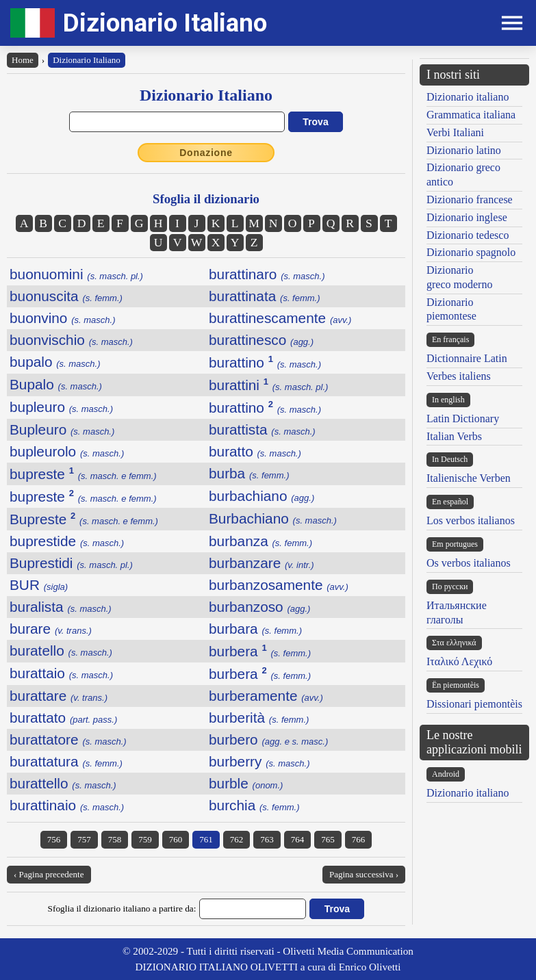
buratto (255, 451)
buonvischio (71, 340)
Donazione (206, 153)
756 (54, 839)
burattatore (68, 739)
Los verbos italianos (471, 520)
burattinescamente (280, 318)
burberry (259, 761)
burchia (254, 805)
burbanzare (261, 563)
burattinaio (67, 805)
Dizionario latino (464, 150)
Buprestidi (71, 563)
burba (249, 473)
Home (23, 60)
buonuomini (76, 274)
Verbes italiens (459, 376)
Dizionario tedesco (468, 235)
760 (176, 839)
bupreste (83, 474)
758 (115, 839)
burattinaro (267, 274)
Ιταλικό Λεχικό (459, 661)
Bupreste (84, 519)
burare (51, 629)
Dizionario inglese (467, 217)
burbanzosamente (279, 585)
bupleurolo (67, 451)
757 (84, 839)
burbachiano (261, 496)
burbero (268, 739)
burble (246, 783)
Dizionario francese (470, 199)
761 (206, 839)
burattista (262, 429)
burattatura (66, 761)
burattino (265, 362)
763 (267, 839)
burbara (255, 629)
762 (237, 839)
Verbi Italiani (455, 132)
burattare (59, 696)
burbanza (260, 541)
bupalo (55, 362)
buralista (61, 607)
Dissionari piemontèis (474, 704)
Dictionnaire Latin (467, 358)
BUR (39, 585)
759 (145, 839)
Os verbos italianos (469, 563)
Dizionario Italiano (165, 23)
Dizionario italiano (468, 97)
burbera (260, 651)
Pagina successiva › (364, 874)
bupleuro (61, 407)
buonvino (63, 318)
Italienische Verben (469, 478)
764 (298, 839)
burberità (259, 718)
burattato (63, 718)
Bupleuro (62, 429)
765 (328, 839)
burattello (63, 783)
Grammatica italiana (471, 115)
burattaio (61, 673)
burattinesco (261, 340)
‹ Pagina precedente (49, 874)
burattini (268, 385)
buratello (61, 650)
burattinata (265, 296)
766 (359, 839)
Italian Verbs (454, 436)
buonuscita (66, 296)
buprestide (67, 541)
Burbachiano (273, 518)
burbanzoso (259, 607)
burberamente (266, 696)
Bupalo (56, 384)
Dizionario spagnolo (471, 252)
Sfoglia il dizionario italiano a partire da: (122, 908)
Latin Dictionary (463, 418)
